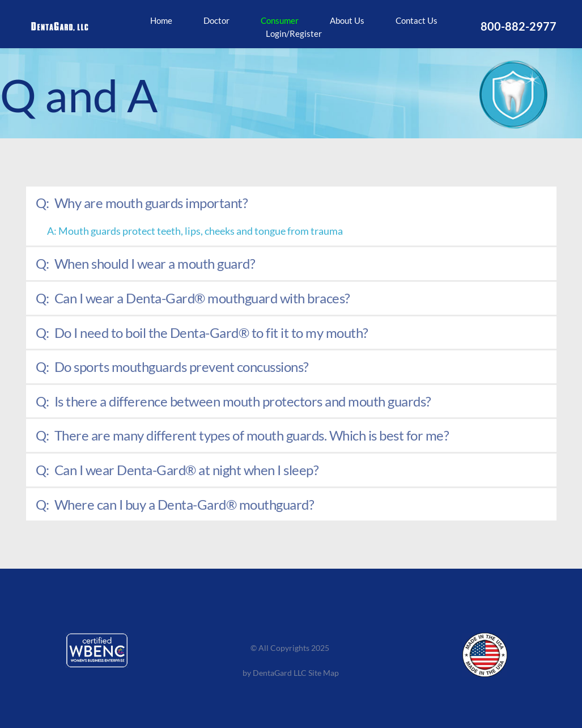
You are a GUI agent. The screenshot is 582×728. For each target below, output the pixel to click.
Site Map (324, 673)
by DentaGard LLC (275, 673)
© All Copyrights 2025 (291, 648)
